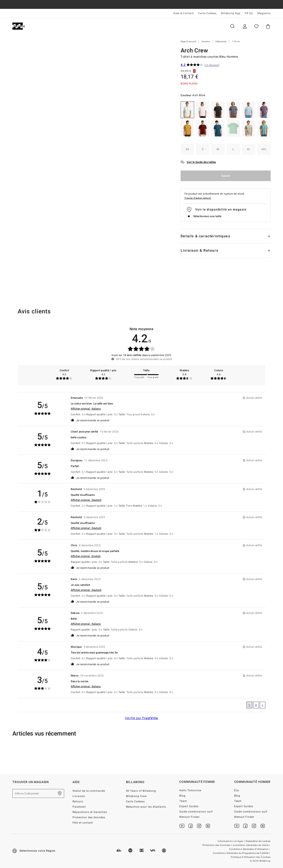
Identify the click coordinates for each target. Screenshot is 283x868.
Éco (237, 790)
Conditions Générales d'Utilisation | (250, 849)
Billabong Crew (137, 796)
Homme (40, 26)
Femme (65, 26)
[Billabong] (18, 26)
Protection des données (89, 817)
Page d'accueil (188, 42)
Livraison (79, 796)
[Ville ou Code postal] (38, 793)
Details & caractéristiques (206, 236)
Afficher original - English (86, 556)
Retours (78, 801)
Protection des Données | (218, 845)
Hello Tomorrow (190, 790)
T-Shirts (236, 42)
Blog (182, 796)
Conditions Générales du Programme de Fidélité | (242, 853)
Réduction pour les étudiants (146, 807)
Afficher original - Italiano (86, 409)
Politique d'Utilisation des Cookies (251, 857)
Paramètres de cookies (258, 841)
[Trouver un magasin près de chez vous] (60, 793)
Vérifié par (142, 718)
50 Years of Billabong (141, 791)
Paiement (79, 807)
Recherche (232, 26)
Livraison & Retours (199, 251)
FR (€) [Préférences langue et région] (249, 13)
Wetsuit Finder (189, 817)
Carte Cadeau (207, 13)
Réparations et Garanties (90, 812)
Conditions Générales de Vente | (252, 845)
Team (183, 801)
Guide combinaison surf (196, 812)
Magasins (264, 13)
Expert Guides (189, 806)
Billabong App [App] (231, 13)
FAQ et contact (83, 823)
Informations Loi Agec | (232, 841)
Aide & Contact (184, 13)
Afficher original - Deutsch (86, 500)
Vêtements (221, 42)
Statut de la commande (89, 791)
